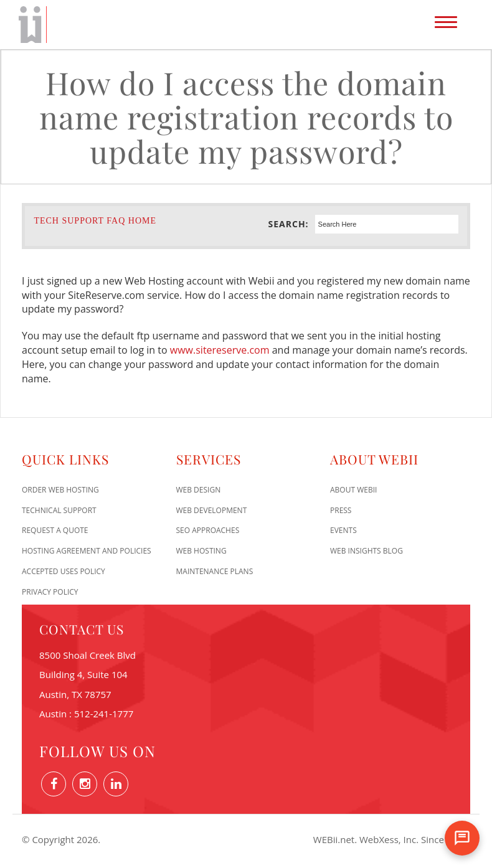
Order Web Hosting (60, 490)
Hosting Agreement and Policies (87, 551)
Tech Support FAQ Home (95, 221)
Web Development (212, 510)
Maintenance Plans (215, 571)
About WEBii (353, 490)
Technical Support (59, 510)
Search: (289, 224)
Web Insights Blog (367, 551)
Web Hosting (201, 551)
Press (341, 510)
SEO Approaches (208, 530)
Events (343, 530)
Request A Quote (55, 530)
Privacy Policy (50, 592)
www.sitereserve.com (220, 350)
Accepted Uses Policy (64, 571)
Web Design (199, 490)
